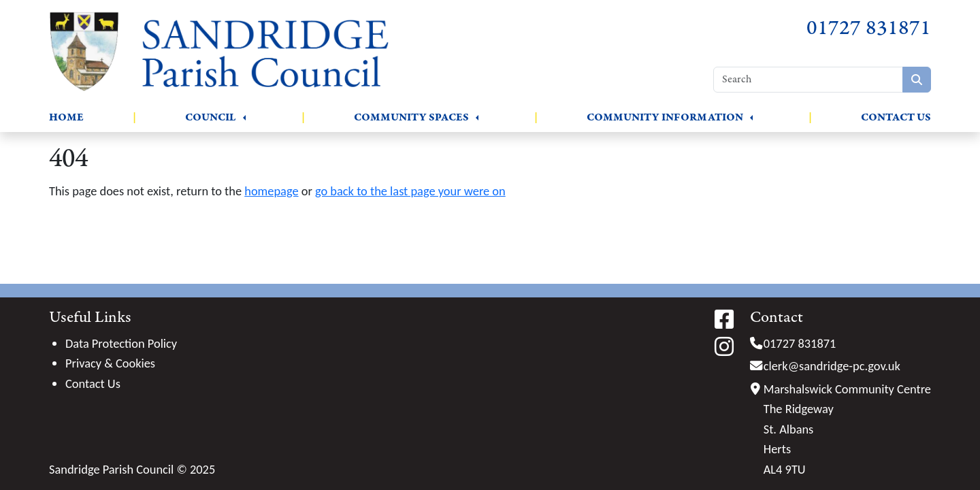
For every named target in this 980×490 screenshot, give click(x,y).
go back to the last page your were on (410, 191)
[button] (244, 118)
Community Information (665, 117)
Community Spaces (411, 117)
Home (66, 117)
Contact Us (896, 117)
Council (211, 117)
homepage (271, 191)
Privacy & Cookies (110, 363)
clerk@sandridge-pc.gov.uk (832, 366)
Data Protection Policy (121, 343)
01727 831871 (869, 28)
